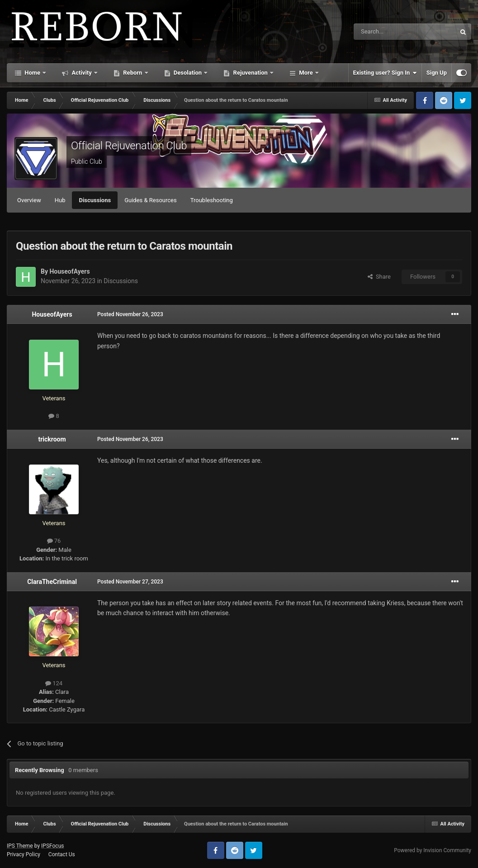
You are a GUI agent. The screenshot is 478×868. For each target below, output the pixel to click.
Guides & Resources (151, 200)
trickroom (52, 439)
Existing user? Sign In (385, 73)
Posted (130, 314)
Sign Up (437, 73)
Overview (29, 200)
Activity (82, 73)
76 (54, 541)
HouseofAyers (69, 271)
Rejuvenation (250, 73)
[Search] (383, 32)
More (306, 73)
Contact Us (62, 854)
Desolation (188, 73)
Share (379, 277)
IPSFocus (52, 846)
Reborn (133, 73)
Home (32, 73)
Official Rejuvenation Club (129, 146)
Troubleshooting (212, 200)
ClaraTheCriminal (52, 582)
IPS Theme (20, 846)
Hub (60, 200)
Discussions (95, 200)
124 (54, 683)
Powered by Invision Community (433, 850)
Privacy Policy (24, 854)
